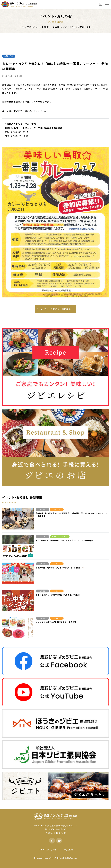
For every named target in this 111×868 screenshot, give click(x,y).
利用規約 (68, 850)
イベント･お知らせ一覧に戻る (54, 309)
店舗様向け (9, 56)
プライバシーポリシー (49, 850)
